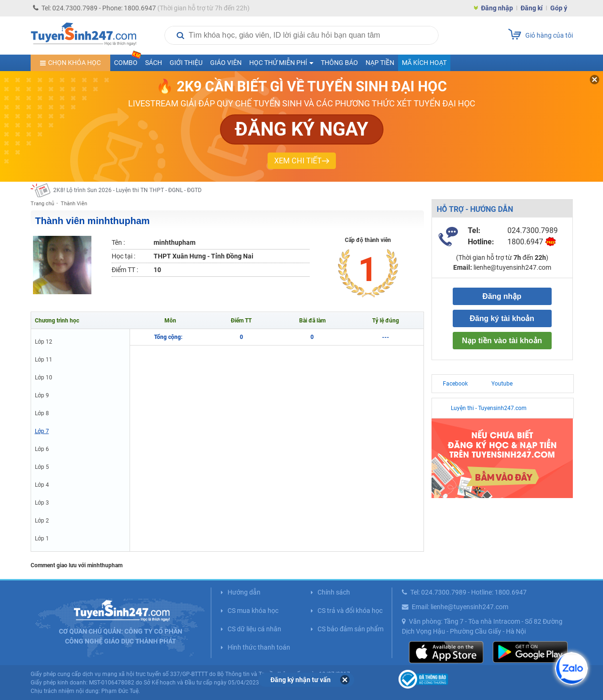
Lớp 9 (42, 395)
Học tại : (123, 256)
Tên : (118, 242)
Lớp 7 (42, 431)
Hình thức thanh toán (259, 647)
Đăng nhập (497, 8)
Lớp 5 (42, 467)
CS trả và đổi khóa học (350, 611)
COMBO (128, 60)
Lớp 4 (42, 485)
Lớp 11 (44, 360)
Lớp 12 (44, 342)
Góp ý (559, 8)
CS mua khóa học (253, 611)
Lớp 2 (42, 521)
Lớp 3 (42, 503)
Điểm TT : (125, 270)
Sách (154, 63)
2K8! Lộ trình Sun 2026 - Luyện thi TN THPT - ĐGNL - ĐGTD (127, 190)
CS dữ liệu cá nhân (254, 629)
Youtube (502, 384)
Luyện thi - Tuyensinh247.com (489, 408)
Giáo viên (226, 63)
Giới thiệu (186, 63)
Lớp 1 (42, 539)
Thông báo (339, 63)
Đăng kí (532, 8)
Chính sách (334, 592)
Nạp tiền (380, 63)
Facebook (455, 384)
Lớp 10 (44, 378)
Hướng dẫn (244, 592)
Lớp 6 (42, 449)
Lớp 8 (42, 413)
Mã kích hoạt (424, 63)
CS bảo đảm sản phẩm (350, 629)
